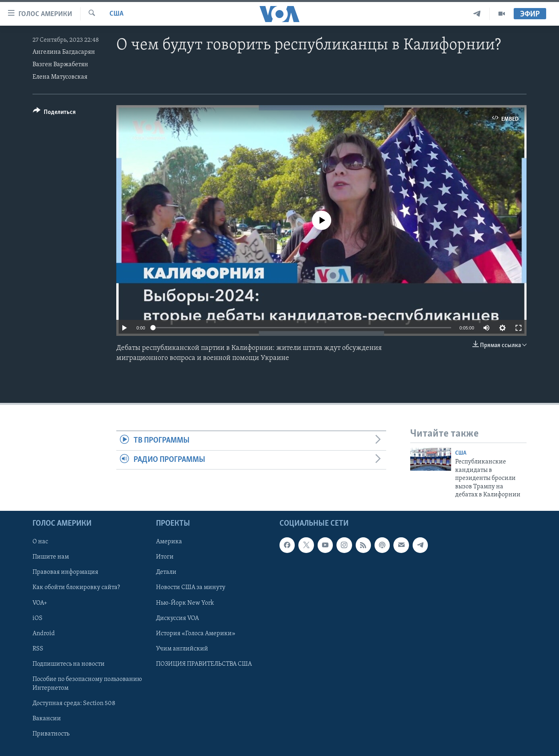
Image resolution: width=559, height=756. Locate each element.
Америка (169, 542)
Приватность (51, 734)
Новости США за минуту (191, 588)
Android (44, 634)
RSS (38, 649)
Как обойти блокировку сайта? (76, 588)
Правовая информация (65, 573)
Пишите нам (51, 557)
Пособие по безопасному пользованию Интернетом (87, 684)
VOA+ (40, 603)
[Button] (54, 113)
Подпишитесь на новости (69, 664)
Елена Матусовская (60, 77)
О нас (40, 542)
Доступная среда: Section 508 (74, 703)
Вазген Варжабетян (60, 65)
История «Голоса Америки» (196, 634)
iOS (37, 618)
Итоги (165, 557)
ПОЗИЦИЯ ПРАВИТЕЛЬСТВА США (204, 664)
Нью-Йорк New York (185, 603)
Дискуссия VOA (177, 618)
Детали (166, 573)
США (116, 14)
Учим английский (182, 649)
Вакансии (47, 719)
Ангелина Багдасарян (64, 52)
